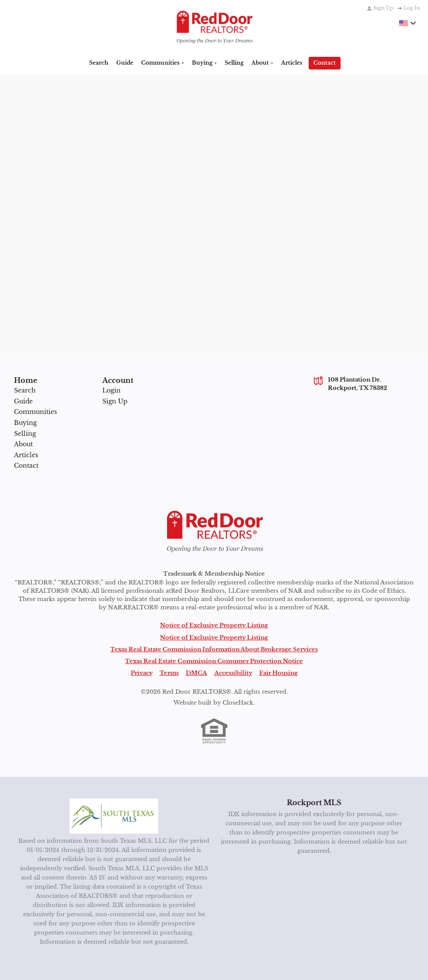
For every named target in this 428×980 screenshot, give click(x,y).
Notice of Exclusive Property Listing (214, 624)
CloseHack (238, 701)
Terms (169, 671)
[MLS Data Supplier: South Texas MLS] (114, 815)
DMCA (197, 671)
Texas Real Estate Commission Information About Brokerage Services (214, 648)
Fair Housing (278, 671)
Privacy (142, 671)
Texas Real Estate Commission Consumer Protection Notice (214, 659)
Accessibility (233, 671)
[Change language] (407, 23)
